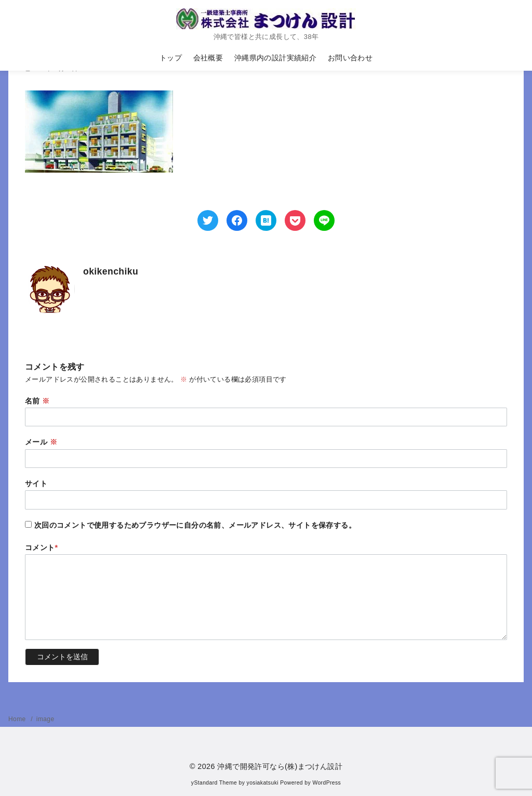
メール (41, 442)
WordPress (327, 783)
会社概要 (208, 58)
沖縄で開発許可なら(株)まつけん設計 (280, 766)
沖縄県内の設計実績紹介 (275, 58)
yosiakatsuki (263, 783)
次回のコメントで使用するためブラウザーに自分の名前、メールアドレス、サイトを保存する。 (195, 525)
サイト (36, 484)
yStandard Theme (214, 783)
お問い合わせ (350, 58)
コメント (42, 547)
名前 (37, 401)
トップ (171, 58)
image (45, 719)
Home (18, 719)
